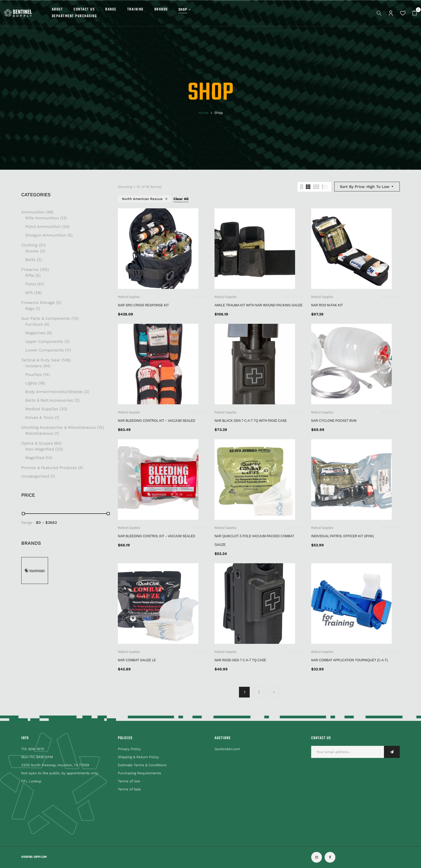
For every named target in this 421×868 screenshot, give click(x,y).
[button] (415, 13)
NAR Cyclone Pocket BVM (334, 421)
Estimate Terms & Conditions (142, 765)
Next (273, 692)
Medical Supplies (129, 297)
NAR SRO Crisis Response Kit (143, 305)
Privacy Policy (129, 749)
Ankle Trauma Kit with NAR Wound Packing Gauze (259, 305)
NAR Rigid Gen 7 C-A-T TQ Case (240, 660)
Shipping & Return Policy (138, 757)
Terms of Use (129, 781)
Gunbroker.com (227, 749)
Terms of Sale (129, 789)
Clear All (181, 199)
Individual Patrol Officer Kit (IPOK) (343, 536)
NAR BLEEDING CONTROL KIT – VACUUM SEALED (157, 421)
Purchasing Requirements (139, 773)
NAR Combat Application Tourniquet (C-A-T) (349, 660)
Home (204, 113)
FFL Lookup (31, 781)
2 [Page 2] (259, 692)
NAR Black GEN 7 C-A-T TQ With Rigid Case (251, 421)
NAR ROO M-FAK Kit (327, 305)
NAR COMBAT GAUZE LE (137, 660)
